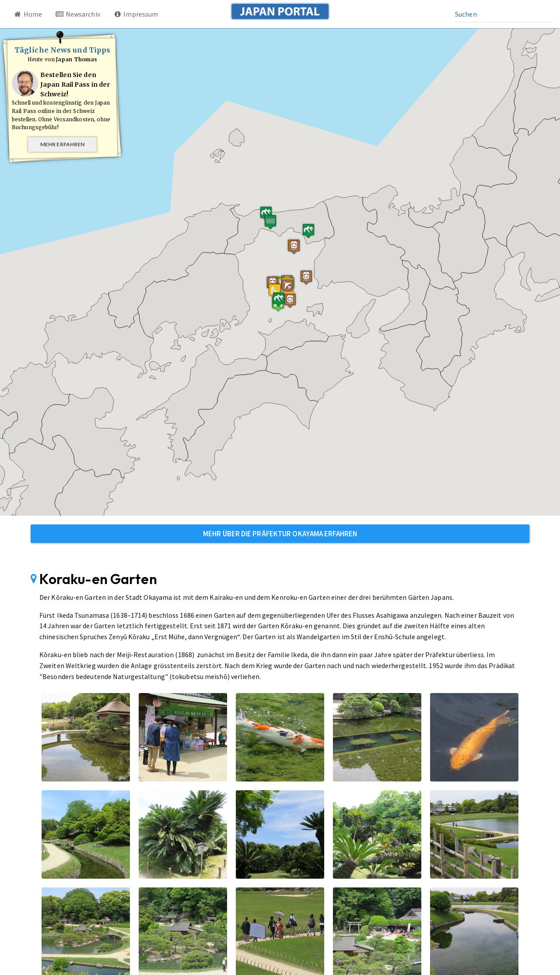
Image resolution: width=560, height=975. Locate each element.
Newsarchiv (78, 14)
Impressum (136, 14)
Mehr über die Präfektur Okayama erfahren (280, 534)
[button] (250, 309)
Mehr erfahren (62, 144)
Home (28, 14)
